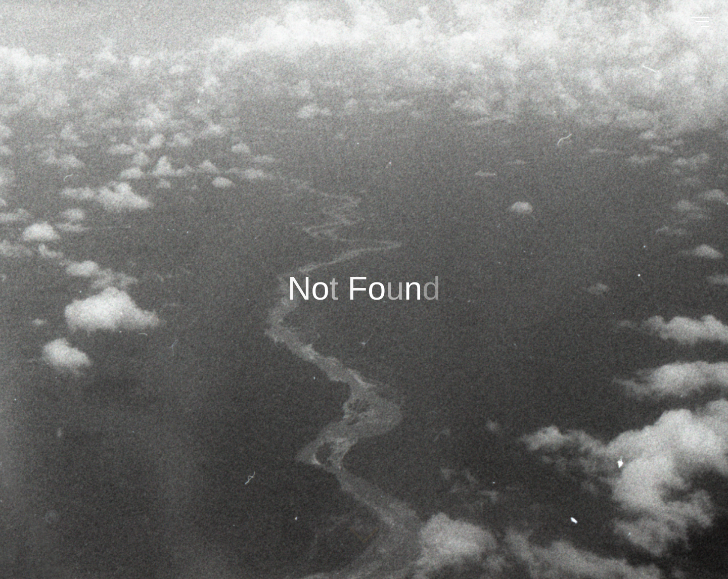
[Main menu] (700, 22)
